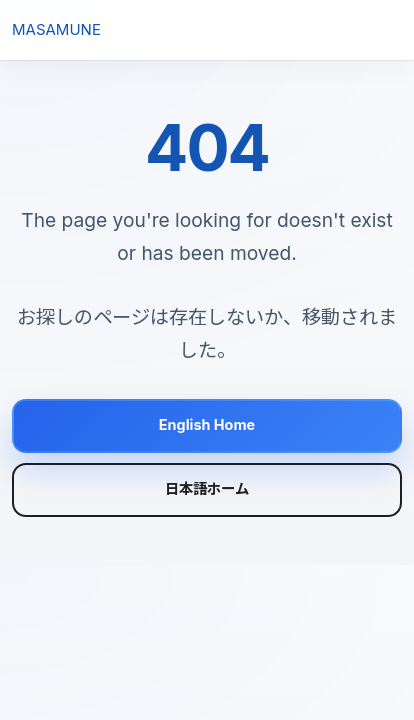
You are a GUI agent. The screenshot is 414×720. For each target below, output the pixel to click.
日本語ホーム (207, 488)
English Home (207, 424)
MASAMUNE (56, 29)
